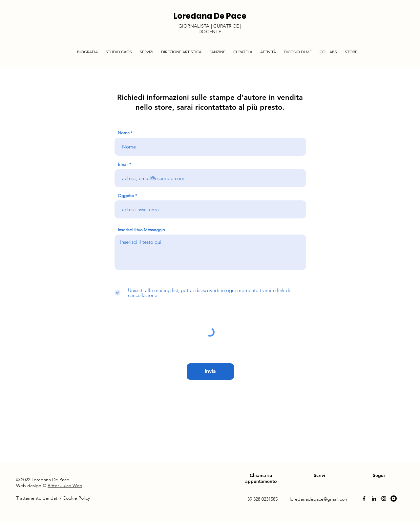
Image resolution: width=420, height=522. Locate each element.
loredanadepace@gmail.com (319, 499)
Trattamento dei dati (38, 498)
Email (123, 164)
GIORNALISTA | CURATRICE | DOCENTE (210, 29)
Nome (124, 133)
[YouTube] (394, 499)
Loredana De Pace (210, 16)
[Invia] (210, 372)
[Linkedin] (374, 499)
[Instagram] (384, 499)
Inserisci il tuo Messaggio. (142, 230)
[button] (147, 49)
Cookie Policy (76, 498)
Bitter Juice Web (65, 486)
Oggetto (126, 196)
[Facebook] (364, 499)
